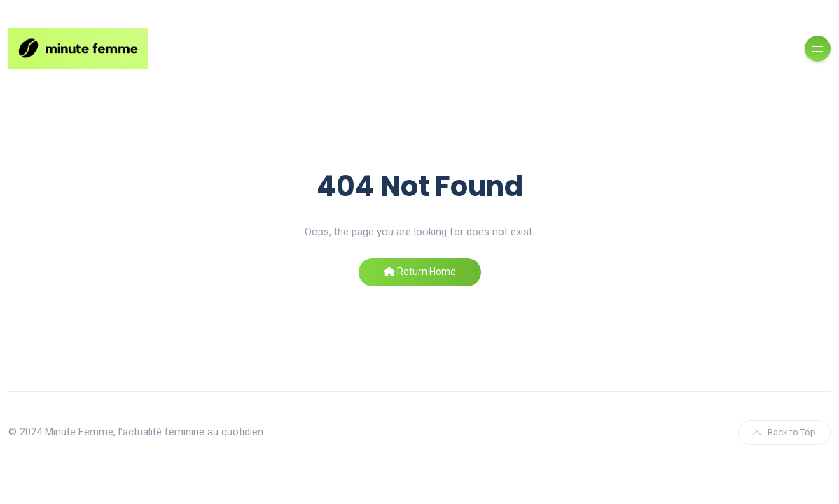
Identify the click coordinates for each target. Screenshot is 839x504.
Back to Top (784, 432)
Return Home (420, 272)
